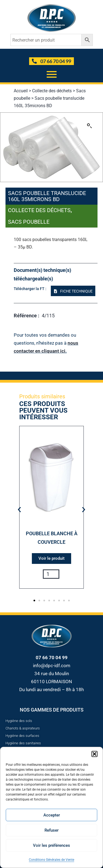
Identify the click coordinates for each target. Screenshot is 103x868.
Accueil (21, 91)
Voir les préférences (51, 845)
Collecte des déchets (52, 91)
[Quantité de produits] (51, 574)
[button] (94, 754)
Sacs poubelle (29, 222)
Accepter (52, 815)
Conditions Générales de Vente (51, 860)
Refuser (51, 830)
